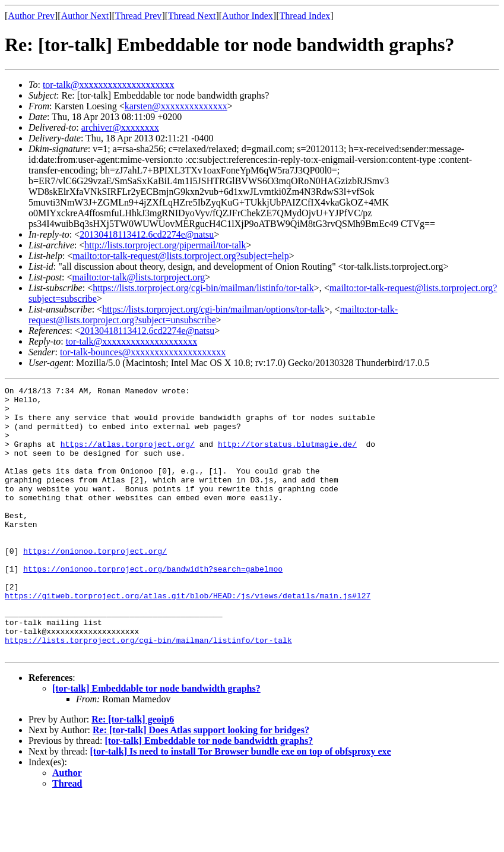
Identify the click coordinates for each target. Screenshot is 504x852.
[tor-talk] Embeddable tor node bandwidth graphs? (156, 742)
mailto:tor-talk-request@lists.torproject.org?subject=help (180, 256)
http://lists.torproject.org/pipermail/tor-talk (165, 245)
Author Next (85, 16)
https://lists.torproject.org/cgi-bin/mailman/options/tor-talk (213, 309)
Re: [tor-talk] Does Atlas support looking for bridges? (201, 783)
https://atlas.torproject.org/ (128, 456)
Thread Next (192, 16)
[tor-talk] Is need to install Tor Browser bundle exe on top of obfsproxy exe (241, 805)
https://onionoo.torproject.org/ (95, 585)
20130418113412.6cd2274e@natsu (147, 234)
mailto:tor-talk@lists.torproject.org (138, 277)
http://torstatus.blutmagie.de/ (287, 456)
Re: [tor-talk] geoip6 (133, 773)
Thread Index (305, 16)
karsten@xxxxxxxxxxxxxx (176, 106)
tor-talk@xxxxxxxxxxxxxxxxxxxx (109, 85)
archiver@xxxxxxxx (120, 127)
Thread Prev (139, 16)
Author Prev (31, 16)
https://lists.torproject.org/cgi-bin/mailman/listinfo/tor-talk (203, 288)
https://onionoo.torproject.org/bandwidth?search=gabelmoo (153, 606)
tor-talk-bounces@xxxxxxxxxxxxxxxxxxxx (143, 352)
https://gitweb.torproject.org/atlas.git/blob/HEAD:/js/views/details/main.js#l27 (188, 638)
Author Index (248, 16)
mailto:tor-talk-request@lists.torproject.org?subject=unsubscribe (213, 315)
